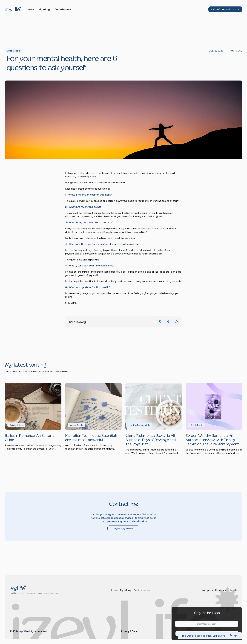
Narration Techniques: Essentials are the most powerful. (91, 438)
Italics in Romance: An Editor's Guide (29, 438)
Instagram (207, 590)
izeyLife (22, 631)
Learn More (219, 636)
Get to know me (63, 9)
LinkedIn (233, 590)
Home (31, 9)
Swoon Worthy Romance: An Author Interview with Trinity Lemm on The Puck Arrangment (212, 440)
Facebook (221, 590)
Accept (234, 635)
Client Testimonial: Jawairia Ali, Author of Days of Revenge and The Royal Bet (151, 440)
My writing (44, 9)
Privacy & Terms (130, 631)
